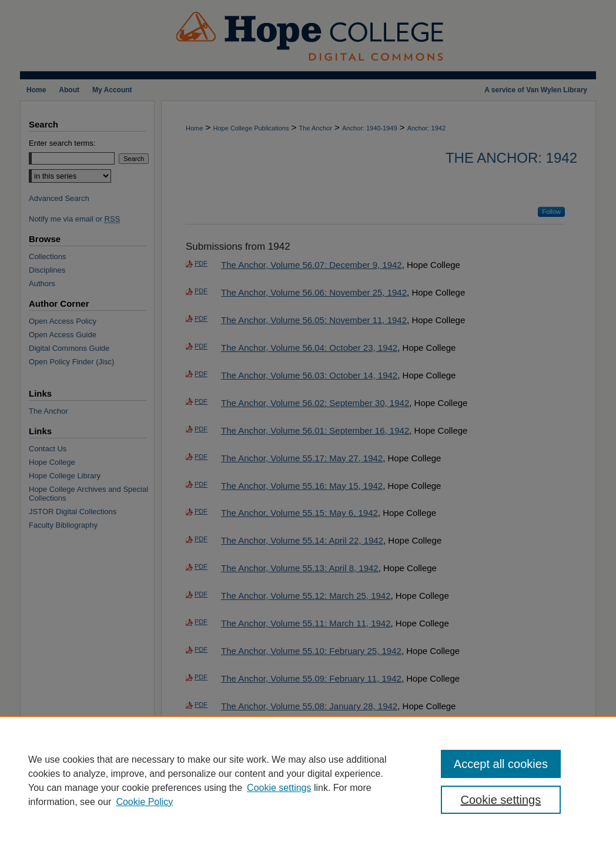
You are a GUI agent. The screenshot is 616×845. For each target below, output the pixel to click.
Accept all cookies (501, 764)
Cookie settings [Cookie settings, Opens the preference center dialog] (501, 800)
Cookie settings (279, 788)
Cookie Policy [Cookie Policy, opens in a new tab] (144, 802)
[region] (308, 780)
